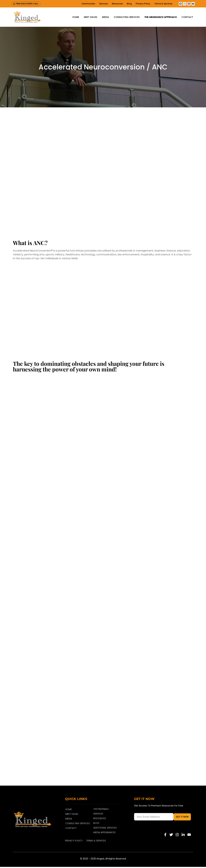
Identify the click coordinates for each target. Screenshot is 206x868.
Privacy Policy (143, 4)
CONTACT (187, 17)
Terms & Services (163, 4)
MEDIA (105, 17)
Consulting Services (127, 17)
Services (103, 4)
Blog (129, 4)
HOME (76, 17)
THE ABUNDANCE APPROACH (161, 17)
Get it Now (182, 818)
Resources (117, 4)
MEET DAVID (91, 17)
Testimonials (88, 4)
